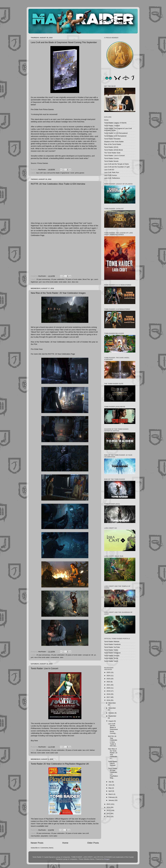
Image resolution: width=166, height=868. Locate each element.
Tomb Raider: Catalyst (112, 126)
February (112, 797)
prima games (80, 173)
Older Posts (93, 843)
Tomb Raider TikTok (111, 658)
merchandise (35, 836)
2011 (109, 817)
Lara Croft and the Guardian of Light (117, 167)
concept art (87, 655)
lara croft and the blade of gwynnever (56, 173)
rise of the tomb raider (50, 282)
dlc (92, 655)
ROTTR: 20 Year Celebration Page (62, 354)
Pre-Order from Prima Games (42, 109)
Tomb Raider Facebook (112, 644)
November (112, 708)
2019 (109, 691)
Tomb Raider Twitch (111, 661)
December (112, 703)
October (112, 713)
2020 (109, 688)
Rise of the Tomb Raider (113, 144)
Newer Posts (37, 843)
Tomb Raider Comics (112, 158)
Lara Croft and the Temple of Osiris (116, 164)
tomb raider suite (52, 753)
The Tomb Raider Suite (112, 153)
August (111, 721)
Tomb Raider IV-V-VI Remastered (116, 133)
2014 (109, 807)
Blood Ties (86, 279)
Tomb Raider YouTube (112, 647)
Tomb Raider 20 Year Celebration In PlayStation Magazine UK (60, 764)
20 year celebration (58, 279)
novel (72, 173)
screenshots (55, 657)
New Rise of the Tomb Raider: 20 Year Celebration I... (113, 754)
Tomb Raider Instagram (112, 653)
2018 (109, 694)
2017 (109, 697)
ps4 (40, 282)
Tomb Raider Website (112, 642)
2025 (109, 672)
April (110, 791)
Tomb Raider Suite (57, 723)
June (110, 785)
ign (92, 279)
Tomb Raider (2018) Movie (114, 150)
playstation (45, 836)
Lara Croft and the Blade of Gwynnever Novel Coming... (113, 728)
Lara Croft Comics (111, 175)
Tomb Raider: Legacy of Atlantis (115, 123)
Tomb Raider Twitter (111, 650)
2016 (109, 700)
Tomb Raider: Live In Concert (45, 668)
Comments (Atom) (47, 848)
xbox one (75, 282)
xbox (69, 282)
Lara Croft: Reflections (112, 178)
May (110, 788)
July (110, 782)
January (112, 800)
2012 (109, 813)
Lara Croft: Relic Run (112, 172)
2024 (109, 676)
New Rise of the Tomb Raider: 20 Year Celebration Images (58, 293)
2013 (109, 810)
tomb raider (63, 282)
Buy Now (34, 741)
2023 (109, 679)
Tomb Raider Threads (112, 656)
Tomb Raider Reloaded (112, 139)
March (111, 794)
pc (95, 655)
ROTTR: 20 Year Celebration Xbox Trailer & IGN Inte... (113, 741)
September (112, 716)
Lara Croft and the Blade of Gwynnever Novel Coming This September (64, 42)
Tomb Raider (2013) (111, 147)
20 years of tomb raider (74, 279)
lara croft (40, 173)
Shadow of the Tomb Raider (114, 142)
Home (65, 843)
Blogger (107, 859)
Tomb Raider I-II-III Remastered (115, 136)
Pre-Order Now (37, 349)
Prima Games (43, 163)
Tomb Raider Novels (111, 161)
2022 (109, 682)
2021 (109, 685)
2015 (109, 804)
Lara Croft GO (109, 170)
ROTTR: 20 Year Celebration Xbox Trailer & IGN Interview (58, 184)
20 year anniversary (43, 279)
